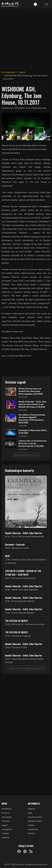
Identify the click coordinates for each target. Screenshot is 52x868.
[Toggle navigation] (46, 4)
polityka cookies (35, 821)
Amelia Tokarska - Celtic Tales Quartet (24, 533)
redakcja (31, 809)
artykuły (5, 833)
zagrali (5, 825)
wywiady (5, 837)
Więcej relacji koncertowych (26, 455)
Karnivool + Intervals (15, 544)
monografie (7, 829)
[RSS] (31, 851)
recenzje (5, 821)
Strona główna (9, 72)
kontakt (31, 833)
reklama (31, 825)
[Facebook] (19, 851)
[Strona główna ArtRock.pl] (10, 4)
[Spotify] (25, 851)
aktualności (7, 809)
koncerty (6, 813)
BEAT (8, 556)
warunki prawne (35, 817)
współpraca (33, 829)
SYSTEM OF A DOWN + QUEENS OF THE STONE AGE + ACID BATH (23, 573)
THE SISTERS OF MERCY (17, 621)
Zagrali (22, 72)
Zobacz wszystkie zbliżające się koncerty (26, 668)
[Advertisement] (26, 38)
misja (30, 813)
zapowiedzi (7, 817)
